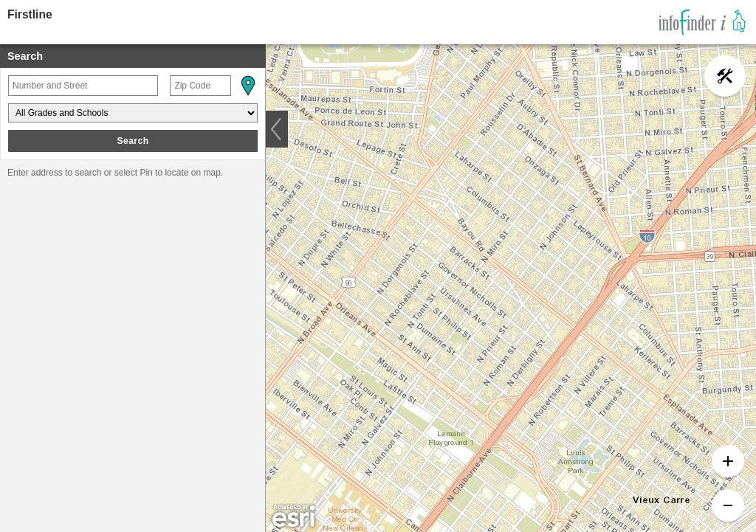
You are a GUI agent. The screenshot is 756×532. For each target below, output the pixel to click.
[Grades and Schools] (133, 113)
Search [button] (133, 141)
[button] (247, 86)
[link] (702, 22)
